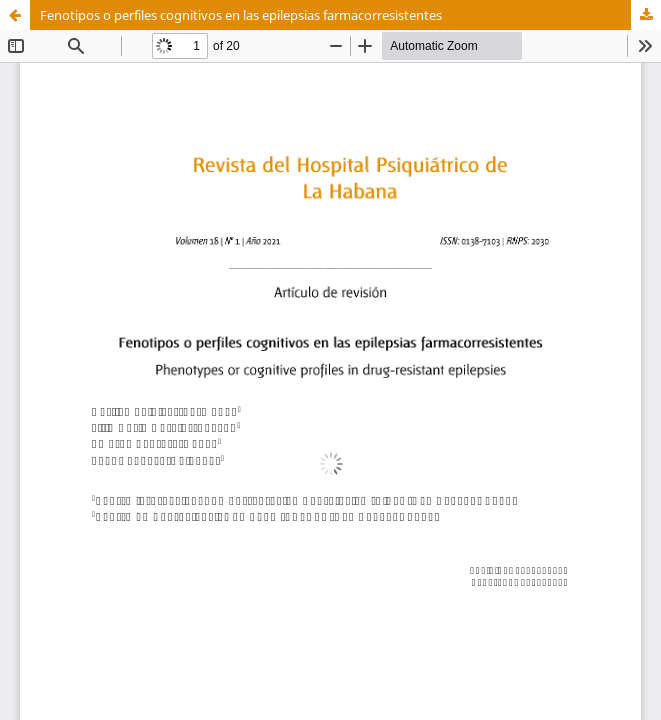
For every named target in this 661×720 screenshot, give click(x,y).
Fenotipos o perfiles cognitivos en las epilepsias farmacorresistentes (241, 15)
